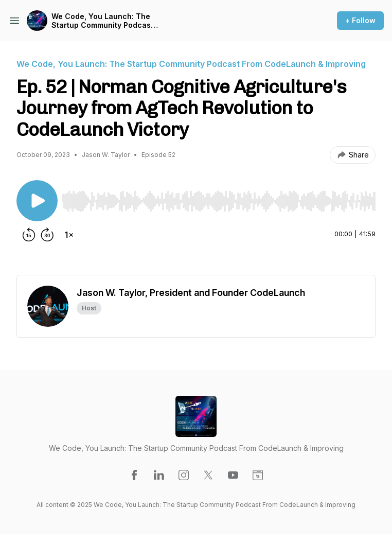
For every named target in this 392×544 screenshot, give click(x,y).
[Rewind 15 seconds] (29, 235)
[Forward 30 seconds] (47, 235)
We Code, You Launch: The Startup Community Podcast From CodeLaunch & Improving (102, 21)
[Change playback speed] (69, 235)
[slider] (219, 201)
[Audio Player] (219, 198)
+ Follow (360, 20)
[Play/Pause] (37, 201)
